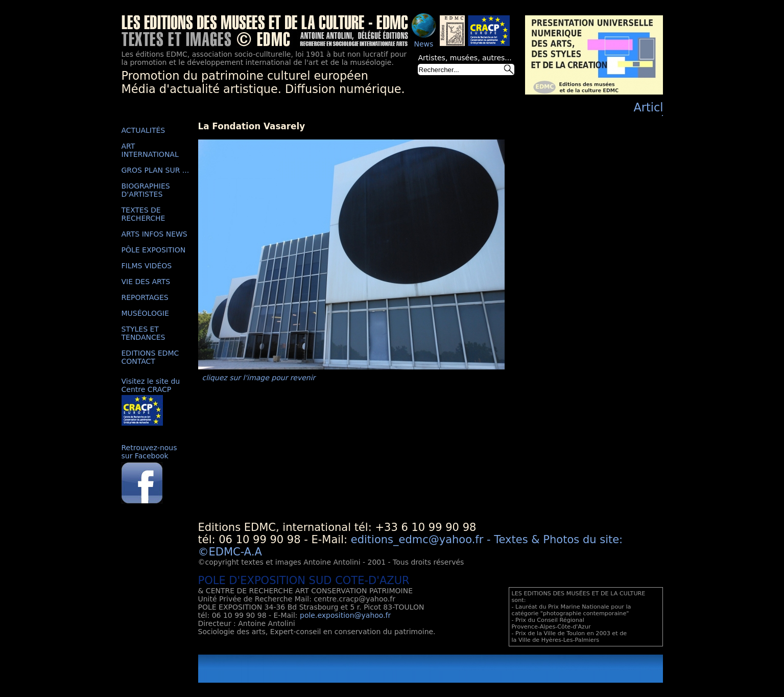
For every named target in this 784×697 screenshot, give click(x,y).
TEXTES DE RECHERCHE (144, 214)
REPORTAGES (145, 297)
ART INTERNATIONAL (150, 150)
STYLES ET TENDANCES (144, 333)
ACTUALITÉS (144, 130)
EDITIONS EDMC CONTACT (150, 357)
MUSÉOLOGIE (145, 313)
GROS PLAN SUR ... (156, 170)
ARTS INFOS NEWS (155, 234)
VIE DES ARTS (146, 282)
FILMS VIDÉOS (147, 266)
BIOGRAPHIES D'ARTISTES (146, 190)
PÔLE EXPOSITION (154, 250)
